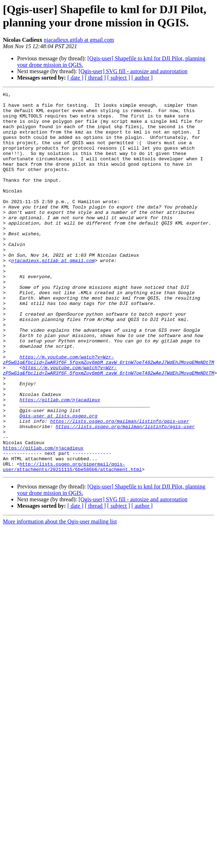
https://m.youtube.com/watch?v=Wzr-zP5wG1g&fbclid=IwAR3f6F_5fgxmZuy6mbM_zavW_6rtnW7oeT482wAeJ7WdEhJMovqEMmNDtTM (108, 413)
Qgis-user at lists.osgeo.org (58, 481)
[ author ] (142, 78)
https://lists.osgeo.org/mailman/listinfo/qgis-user (120, 487)
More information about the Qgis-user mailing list (60, 598)
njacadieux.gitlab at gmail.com (79, 40)
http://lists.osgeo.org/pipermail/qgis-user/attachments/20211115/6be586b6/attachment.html (72, 542)
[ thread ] (95, 78)
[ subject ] (119, 78)
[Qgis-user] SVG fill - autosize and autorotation (133, 71)
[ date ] (75, 78)
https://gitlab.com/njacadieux (60, 462)
